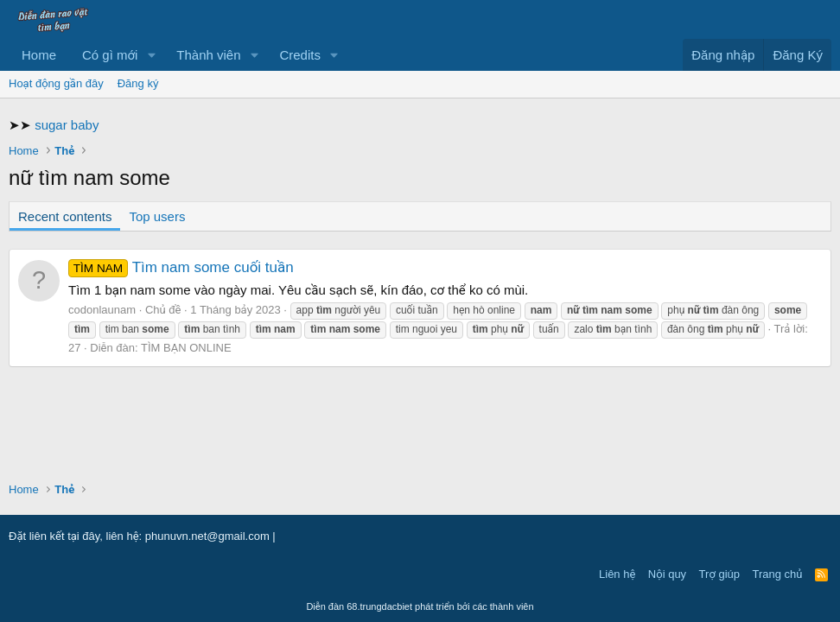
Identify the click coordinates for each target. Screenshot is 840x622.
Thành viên (208, 55)
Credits (300, 55)
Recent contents (65, 216)
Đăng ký (138, 83)
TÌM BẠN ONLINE (186, 348)
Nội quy (667, 574)
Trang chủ (778, 574)
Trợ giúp (719, 574)
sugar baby (67, 125)
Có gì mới (110, 55)
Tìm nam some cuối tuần (181, 267)
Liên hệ (617, 574)
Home (39, 55)
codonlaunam (102, 310)
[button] (151, 55)
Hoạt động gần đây (56, 83)
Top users (157, 216)
